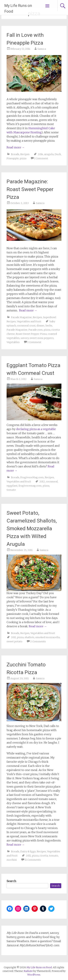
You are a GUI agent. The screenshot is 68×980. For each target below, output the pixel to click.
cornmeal (52, 482)
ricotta (44, 856)
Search (11, 881)
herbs (49, 326)
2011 (13, 637)
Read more (16, 147)
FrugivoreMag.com (32, 477)
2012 (42, 482)
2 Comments (38, 641)
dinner (41, 326)
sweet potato (14, 641)
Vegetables (13, 342)
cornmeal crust (26, 326)
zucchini (12, 860)
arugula (49, 154)
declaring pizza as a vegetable (36, 429)
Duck (58, 154)
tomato (11, 490)
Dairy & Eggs (28, 851)
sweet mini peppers (42, 338)
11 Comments (33, 860)
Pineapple (13, 158)
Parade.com (36, 330)
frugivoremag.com (30, 486)
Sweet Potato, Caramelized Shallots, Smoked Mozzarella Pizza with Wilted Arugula (32, 528)
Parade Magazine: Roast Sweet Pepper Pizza (30, 189)
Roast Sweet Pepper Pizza (31, 334)
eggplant (12, 486)
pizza (23, 158)
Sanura (42, 49)
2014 (40, 154)
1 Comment (41, 158)
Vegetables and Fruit (29, 321)
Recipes (25, 154)
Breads (15, 154)
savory (25, 338)
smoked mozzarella (48, 637)
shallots (29, 637)
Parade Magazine (21, 317)
